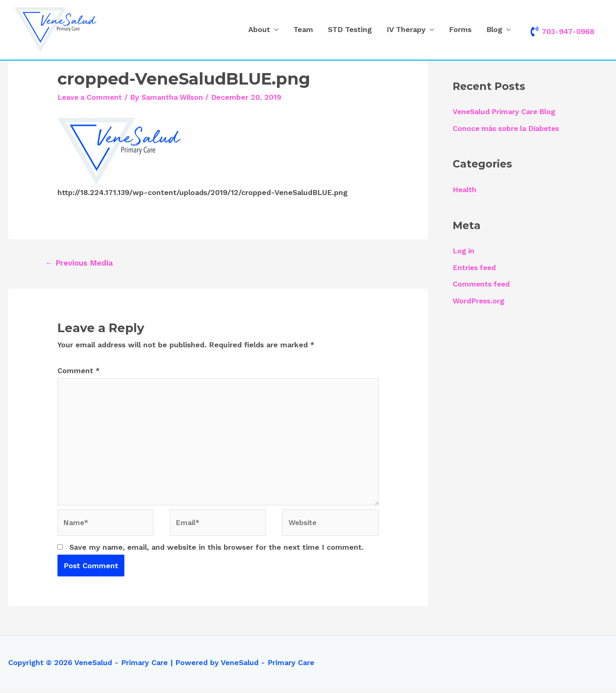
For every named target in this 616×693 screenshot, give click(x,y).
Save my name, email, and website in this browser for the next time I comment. (216, 551)
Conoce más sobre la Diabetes (508, 128)
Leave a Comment (91, 97)
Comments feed (482, 284)
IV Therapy (406, 30)
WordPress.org (479, 301)
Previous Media (80, 263)
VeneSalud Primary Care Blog (505, 112)
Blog (494, 30)
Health (465, 189)
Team (303, 30)
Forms (460, 30)
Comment (79, 371)
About (259, 30)
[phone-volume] (562, 31)
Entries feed (475, 267)
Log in (464, 251)
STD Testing (350, 30)
